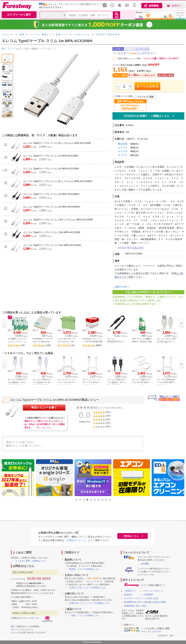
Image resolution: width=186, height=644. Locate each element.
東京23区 (123, 144)
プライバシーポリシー (153, 591)
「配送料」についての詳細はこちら (84, 569)
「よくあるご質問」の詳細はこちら (30, 561)
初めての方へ (122, 287)
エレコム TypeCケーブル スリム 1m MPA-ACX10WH (51, 169)
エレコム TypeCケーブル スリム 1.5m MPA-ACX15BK (52, 232)
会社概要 (145, 564)
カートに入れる (148, 86)
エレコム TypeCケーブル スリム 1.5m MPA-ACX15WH (52, 245)
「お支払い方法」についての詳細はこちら (87, 588)
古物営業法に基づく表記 (135, 606)
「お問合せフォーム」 (76, 540)
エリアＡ (123, 148)
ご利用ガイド (130, 591)
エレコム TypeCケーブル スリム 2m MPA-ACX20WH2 (52, 207)
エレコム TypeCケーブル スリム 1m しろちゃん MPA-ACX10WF (57, 143)
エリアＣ (123, 155)
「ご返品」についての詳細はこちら (84, 615)
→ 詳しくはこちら (43, 427)
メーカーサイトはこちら (131, 247)
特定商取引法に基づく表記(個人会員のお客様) (145, 602)
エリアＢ (123, 151)
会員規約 (128, 595)
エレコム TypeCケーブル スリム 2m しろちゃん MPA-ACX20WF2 (58, 181)
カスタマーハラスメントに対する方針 (141, 598)
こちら (36, 618)
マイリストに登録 (145, 97)
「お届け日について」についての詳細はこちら (89, 603)
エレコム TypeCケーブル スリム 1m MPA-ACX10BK (51, 156)
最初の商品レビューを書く (130, 58)
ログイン (15, 629)
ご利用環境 (148, 595)
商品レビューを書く (44, 407)
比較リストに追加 (124, 96)
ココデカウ (154, 631)
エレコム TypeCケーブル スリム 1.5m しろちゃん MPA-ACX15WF (58, 220)
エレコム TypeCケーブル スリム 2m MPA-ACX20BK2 (51, 194)
